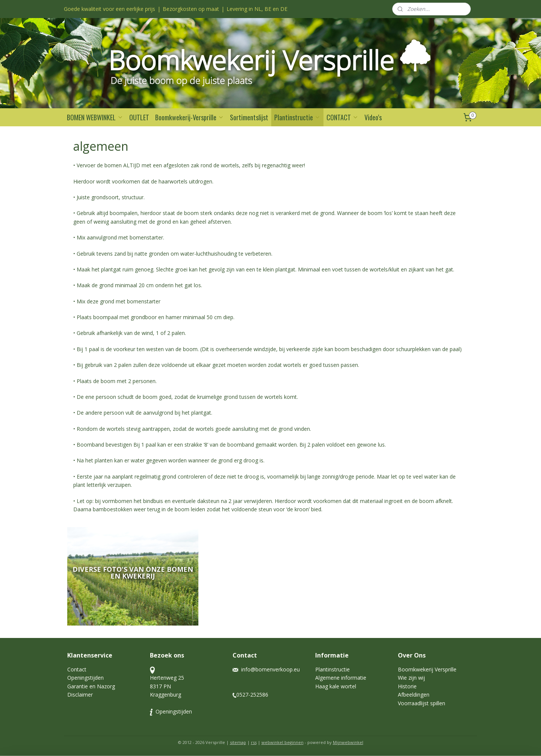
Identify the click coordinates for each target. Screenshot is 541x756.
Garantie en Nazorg (91, 686)
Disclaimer (80, 695)
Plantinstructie (297, 117)
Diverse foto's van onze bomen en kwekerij (133, 573)
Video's (373, 117)
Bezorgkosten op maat (191, 9)
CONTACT (342, 117)
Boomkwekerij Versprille (427, 669)
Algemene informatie (341, 678)
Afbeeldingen (414, 695)
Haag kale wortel (336, 686)
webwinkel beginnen (283, 742)
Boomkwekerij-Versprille (190, 117)
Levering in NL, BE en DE (257, 9)
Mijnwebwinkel (348, 742)
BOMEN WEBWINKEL (95, 117)
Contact (77, 669)
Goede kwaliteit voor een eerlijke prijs (110, 9)
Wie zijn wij (412, 678)
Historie (407, 686)
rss (254, 742)
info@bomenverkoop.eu (270, 669)
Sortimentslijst (249, 117)
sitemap (238, 742)
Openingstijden (85, 678)
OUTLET (139, 117)
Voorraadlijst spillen (422, 703)
